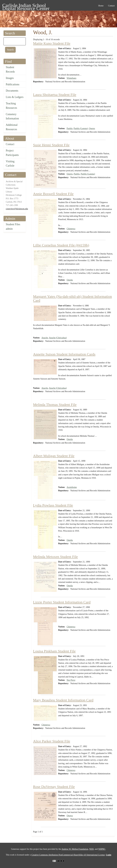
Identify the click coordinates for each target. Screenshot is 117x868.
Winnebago (71, 78)
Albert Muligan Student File (54, 456)
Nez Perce (71, 680)
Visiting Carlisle (10, 164)
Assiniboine (72, 487)
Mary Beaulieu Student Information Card (63, 700)
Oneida (70, 280)
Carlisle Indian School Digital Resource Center (26, 6)
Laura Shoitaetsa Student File (55, 95)
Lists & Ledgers (15, 97)
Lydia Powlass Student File (53, 505)
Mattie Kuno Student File (52, 43)
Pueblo (70, 128)
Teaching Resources (11, 106)
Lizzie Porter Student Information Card (62, 602)
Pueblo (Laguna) (81, 128)
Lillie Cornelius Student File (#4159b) (61, 245)
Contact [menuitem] (111, 6)
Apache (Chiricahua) (58, 338)
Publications (13, 84)
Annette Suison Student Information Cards (64, 354)
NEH (91, 849)
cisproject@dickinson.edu (17, 209)
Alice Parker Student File (52, 741)
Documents (12, 91)
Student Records (10, 69)
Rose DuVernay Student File (54, 787)
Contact (10, 144)
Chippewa (71, 229)
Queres (92, 128)
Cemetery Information (12, 116)
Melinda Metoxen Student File (55, 557)
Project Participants (12, 153)
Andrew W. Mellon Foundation (75, 849)
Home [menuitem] (101, 6)
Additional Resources (12, 127)
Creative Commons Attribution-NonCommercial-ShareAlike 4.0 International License (68, 855)
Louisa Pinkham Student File (54, 651)
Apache (45, 338)
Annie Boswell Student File (53, 194)
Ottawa (70, 816)
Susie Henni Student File (51, 145)
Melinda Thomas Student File (55, 405)
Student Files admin (13, 227)
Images (10, 78)
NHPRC (102, 849)
